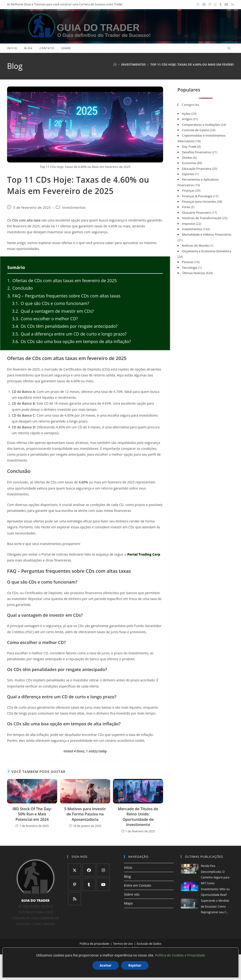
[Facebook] (89, 870)
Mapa (128, 903)
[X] (74, 870)
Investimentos (74, 208)
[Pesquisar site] (229, 48)
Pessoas (188, 262)
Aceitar (105, 965)
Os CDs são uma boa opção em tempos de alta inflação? (71, 341)
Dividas (187, 158)
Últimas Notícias (193, 273)
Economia (189, 163)
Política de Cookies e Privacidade (180, 955)
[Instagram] (103, 870)
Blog (127, 876)
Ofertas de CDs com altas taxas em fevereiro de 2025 (62, 281)
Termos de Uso (123, 944)
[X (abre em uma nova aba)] (198, 4)
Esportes (188, 174)
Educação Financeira (197, 169)
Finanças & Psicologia (197, 196)
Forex (186, 207)
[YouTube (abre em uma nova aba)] (226, 4)
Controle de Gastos (196, 130)
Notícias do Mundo (195, 245)
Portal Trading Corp (144, 554)
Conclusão (20, 288)
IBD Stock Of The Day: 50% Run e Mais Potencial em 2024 (32, 814)
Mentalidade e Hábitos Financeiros (207, 234)
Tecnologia (190, 268)
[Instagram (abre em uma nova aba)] (215, 4)
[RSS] (74, 899)
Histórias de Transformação (202, 218)
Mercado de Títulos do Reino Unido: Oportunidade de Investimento (138, 817)
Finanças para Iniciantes (199, 202)
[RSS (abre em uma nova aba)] (232, 4)
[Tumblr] (89, 884)
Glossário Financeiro (196, 213)
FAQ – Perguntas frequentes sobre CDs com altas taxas (64, 296)
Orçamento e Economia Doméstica (207, 251)
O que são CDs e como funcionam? (51, 303)
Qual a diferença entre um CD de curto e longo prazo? (69, 334)
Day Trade (189, 146)
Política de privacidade (94, 944)
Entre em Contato (138, 885)
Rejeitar (135, 965)
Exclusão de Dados (149, 944)
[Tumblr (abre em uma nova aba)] (221, 4)
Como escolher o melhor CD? (45, 319)
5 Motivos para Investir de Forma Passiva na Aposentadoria (85, 814)
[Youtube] (103, 884)
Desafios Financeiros (197, 152)
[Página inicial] (115, 64)
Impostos (189, 224)
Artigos (187, 119)
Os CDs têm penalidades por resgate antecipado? (65, 326)
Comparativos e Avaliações (201, 125)
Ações (186, 114)
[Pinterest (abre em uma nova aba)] (210, 4)
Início (128, 867)
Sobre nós (132, 894)
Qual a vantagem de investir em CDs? (53, 311)
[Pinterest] (74, 884)
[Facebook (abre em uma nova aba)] (204, 4)
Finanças (188, 190)
